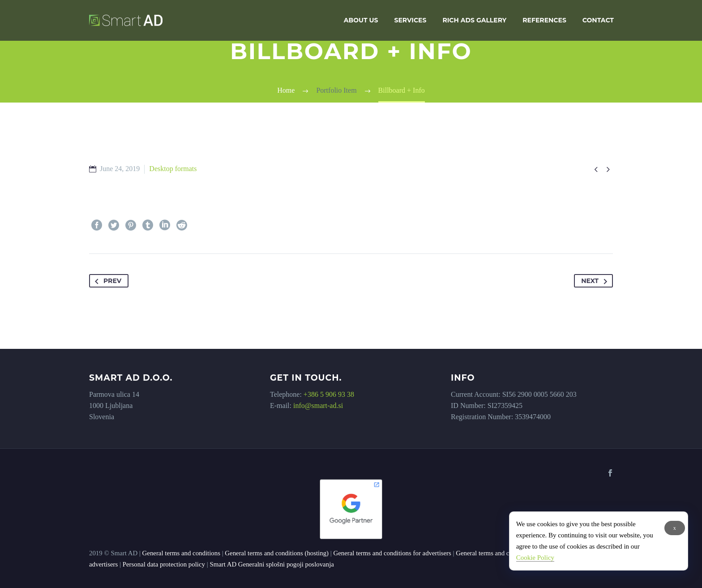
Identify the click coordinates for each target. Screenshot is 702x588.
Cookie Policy (535, 558)
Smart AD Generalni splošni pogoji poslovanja (272, 564)
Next (596, 281)
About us (361, 20)
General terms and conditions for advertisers (392, 553)
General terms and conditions (181, 553)
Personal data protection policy (164, 564)
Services (411, 20)
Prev (106, 281)
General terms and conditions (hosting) (277, 553)
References (544, 20)
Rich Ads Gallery (474, 20)
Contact (598, 20)
